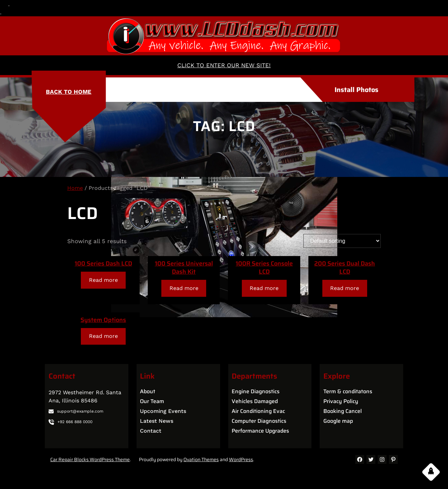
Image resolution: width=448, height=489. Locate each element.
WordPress (241, 459)
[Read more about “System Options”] (103, 336)
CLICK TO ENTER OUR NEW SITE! (224, 65)
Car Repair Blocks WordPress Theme (90, 459)
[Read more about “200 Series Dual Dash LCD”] (345, 288)
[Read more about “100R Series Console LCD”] (264, 288)
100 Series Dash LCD (103, 264)
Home (75, 188)
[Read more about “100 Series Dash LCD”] (103, 280)
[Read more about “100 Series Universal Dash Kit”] (184, 288)
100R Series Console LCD (264, 268)
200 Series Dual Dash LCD (345, 268)
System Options (103, 320)
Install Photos (356, 90)
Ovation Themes (201, 459)
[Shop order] (342, 241)
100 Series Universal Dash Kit (184, 268)
